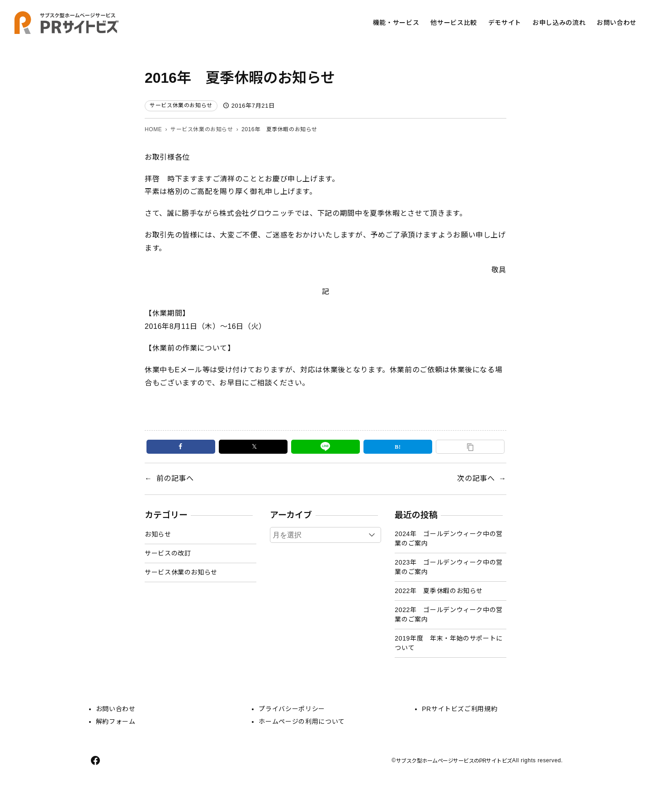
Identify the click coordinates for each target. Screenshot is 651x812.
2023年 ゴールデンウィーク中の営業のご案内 (449, 567)
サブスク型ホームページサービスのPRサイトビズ (454, 761)
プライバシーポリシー (292, 709)
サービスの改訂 (168, 553)
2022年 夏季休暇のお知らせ (439, 591)
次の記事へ (476, 478)
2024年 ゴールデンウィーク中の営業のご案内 (449, 539)
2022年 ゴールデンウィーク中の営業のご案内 (449, 615)
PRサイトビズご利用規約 (460, 709)
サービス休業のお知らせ (181, 105)
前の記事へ (175, 478)
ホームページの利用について (302, 722)
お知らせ (158, 534)
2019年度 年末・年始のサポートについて (449, 643)
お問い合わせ (116, 709)
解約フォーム (116, 722)
